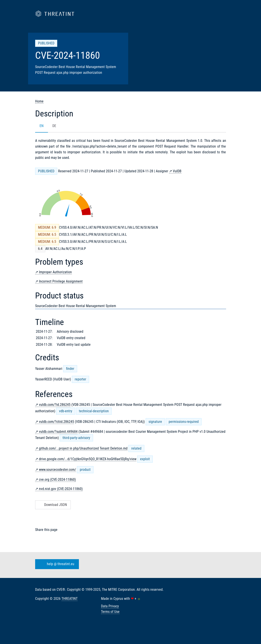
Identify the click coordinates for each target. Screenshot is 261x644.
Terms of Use (110, 612)
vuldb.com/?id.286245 (55, 405)
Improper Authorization (55, 272)
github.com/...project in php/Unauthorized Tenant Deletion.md (83, 448)
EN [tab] (42, 126)
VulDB (177, 171)
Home (39, 101)
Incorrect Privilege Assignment (61, 281)
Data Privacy (110, 606)
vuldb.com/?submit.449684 (58, 432)
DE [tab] (54, 126)
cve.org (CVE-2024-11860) (57, 480)
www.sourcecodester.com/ (57, 470)
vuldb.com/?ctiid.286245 (56, 422)
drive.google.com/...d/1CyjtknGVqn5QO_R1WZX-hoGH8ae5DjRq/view (88, 459)
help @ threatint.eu (56, 564)
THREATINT (70, 599)
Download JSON (52, 505)
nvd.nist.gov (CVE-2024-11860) (61, 489)
